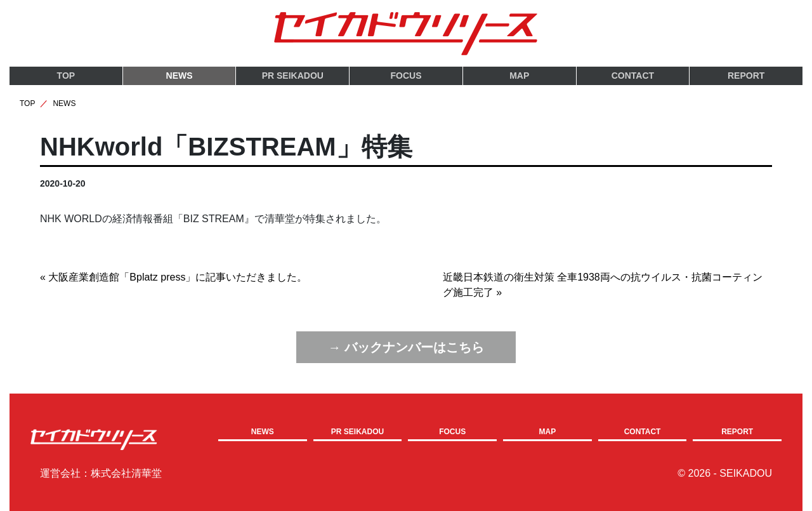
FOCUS (406, 76)
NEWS (180, 76)
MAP (519, 76)
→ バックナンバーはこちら (406, 347)
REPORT (746, 76)
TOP (66, 76)
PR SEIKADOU (293, 76)
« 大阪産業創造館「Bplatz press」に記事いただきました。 (174, 277)
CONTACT (633, 76)
